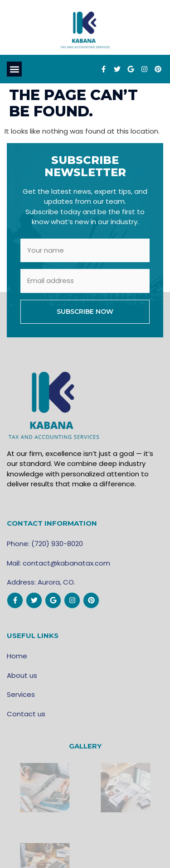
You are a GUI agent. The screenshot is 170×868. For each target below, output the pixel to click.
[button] (14, 69)
